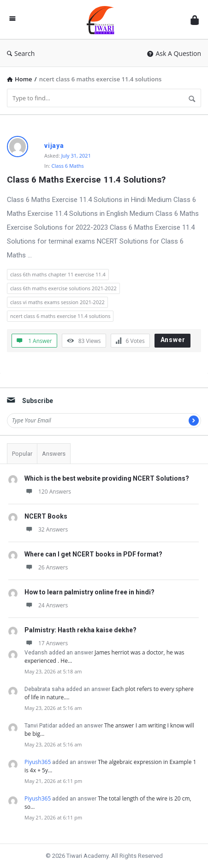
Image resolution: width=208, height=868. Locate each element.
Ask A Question (174, 53)
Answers (54, 454)
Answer (173, 340)
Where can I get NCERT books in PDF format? (93, 554)
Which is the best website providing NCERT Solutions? (107, 478)
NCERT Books (46, 516)
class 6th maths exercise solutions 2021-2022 (63, 288)
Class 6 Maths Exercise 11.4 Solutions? (86, 180)
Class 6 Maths (68, 166)
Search (21, 53)
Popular (22, 454)
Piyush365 (38, 762)
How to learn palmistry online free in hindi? (89, 592)
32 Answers (46, 529)
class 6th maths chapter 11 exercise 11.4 (58, 274)
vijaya (54, 146)
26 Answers (46, 567)
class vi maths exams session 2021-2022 (57, 302)
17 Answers (46, 643)
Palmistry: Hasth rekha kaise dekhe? (80, 630)
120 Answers (48, 492)
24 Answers (46, 605)
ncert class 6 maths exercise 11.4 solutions (60, 316)
